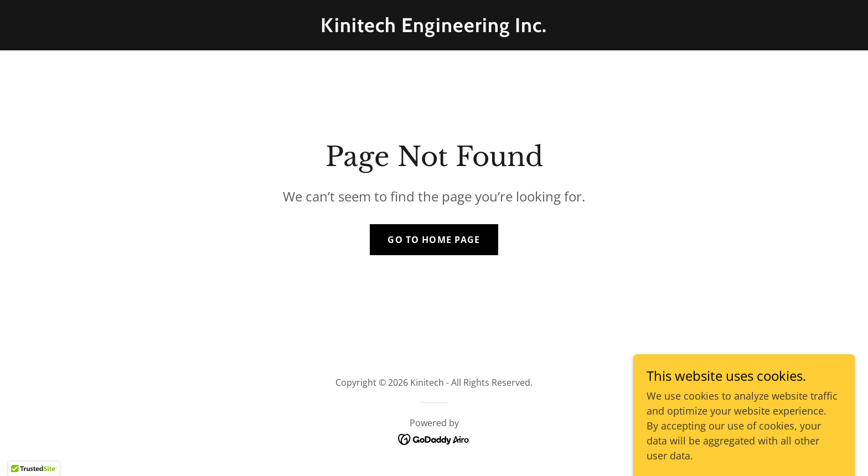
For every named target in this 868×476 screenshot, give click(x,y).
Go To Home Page (434, 240)
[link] (434, 28)
